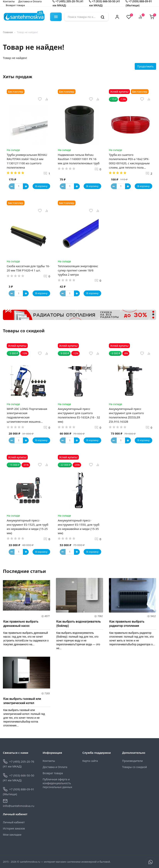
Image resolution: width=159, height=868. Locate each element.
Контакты (49, 761)
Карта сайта (90, 761)
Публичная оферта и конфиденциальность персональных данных (57, 783)
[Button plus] (26, 186)
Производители (132, 761)
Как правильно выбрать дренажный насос (21, 624)
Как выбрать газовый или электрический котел (22, 701)
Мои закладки (12, 835)
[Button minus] (12, 186)
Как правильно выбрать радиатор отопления (127, 624)
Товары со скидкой (135, 767)
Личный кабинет (14, 822)
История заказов (14, 828)
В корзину (41, 186)
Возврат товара (15, 5)
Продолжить (145, 66)
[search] (103, 17)
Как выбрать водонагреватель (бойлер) (79, 624)
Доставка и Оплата (55, 767)
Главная (8, 32)
